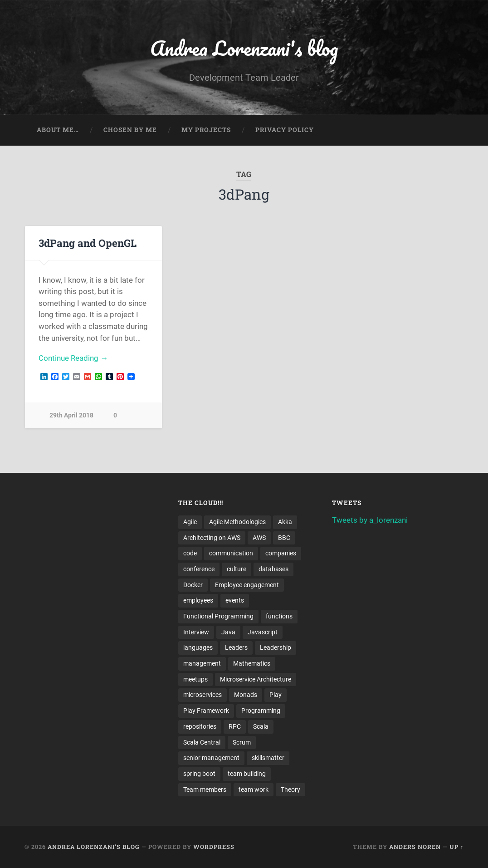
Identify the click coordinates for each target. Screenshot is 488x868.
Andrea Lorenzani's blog (244, 48)
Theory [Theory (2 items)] (290, 790)
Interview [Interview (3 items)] (196, 632)
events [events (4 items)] (235, 600)
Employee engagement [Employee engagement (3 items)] (247, 585)
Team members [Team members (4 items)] (205, 790)
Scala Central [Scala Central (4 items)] (202, 742)
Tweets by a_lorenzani (370, 520)
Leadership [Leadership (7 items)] (276, 647)
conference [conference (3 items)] (199, 569)
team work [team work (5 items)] (254, 790)
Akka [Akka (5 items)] (285, 522)
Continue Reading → (73, 358)
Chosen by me (130, 130)
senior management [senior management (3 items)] (211, 758)
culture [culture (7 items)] (237, 569)
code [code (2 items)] (190, 553)
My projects (206, 130)
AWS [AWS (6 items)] (259, 538)
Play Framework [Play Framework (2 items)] (206, 711)
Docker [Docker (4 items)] (193, 585)
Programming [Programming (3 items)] (261, 711)
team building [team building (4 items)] (247, 774)
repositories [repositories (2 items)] (200, 726)
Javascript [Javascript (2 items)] (263, 632)
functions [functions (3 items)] (279, 616)
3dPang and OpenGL (88, 243)
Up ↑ (456, 847)
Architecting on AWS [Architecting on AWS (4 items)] (212, 538)
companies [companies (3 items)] (281, 553)
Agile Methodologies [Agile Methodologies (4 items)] (237, 522)
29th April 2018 (71, 415)
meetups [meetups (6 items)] (195, 679)
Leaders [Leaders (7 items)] (236, 647)
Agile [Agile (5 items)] (190, 522)
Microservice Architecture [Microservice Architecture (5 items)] (256, 679)
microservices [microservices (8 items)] (203, 695)
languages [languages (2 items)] (198, 647)
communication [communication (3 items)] (231, 553)
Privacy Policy (285, 130)
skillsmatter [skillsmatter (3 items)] (268, 758)
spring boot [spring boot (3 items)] (199, 774)
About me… (58, 130)
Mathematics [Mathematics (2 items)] (252, 663)
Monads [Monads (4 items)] (246, 695)
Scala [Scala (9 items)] (261, 726)
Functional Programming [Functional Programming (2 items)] (218, 616)
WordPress (214, 847)
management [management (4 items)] (202, 663)
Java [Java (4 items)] (228, 632)
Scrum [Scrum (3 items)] (242, 742)
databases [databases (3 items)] (273, 569)
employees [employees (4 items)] (198, 600)
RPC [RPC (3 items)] (235, 726)
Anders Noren (415, 847)
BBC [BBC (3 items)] (284, 538)
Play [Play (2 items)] (276, 695)
